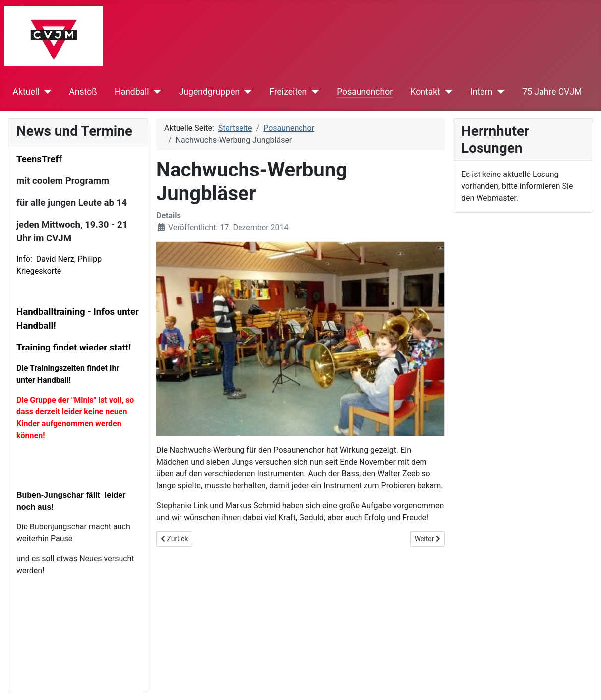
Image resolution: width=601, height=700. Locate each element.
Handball (132, 92)
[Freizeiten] (313, 92)
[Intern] (499, 92)
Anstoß (83, 92)
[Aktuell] (45, 92)
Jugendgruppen (210, 92)
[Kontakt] (447, 92)
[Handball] (155, 92)
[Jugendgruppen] (246, 92)
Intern (481, 92)
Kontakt (425, 92)
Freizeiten (288, 92)
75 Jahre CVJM (552, 92)
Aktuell (26, 92)
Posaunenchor (365, 92)
